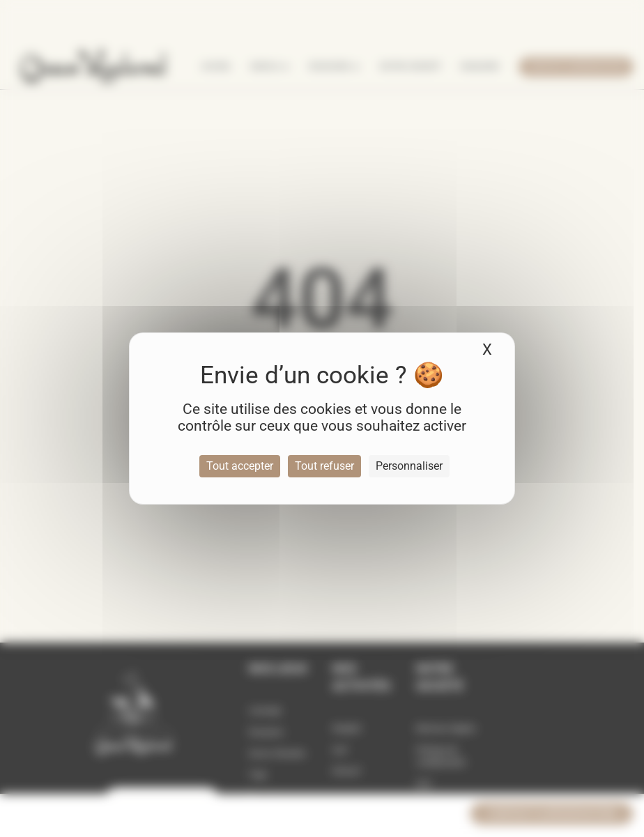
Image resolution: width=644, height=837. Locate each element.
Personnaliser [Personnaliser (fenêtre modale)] (409, 466)
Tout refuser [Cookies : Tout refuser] (324, 466)
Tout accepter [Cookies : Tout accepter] (240, 466)
